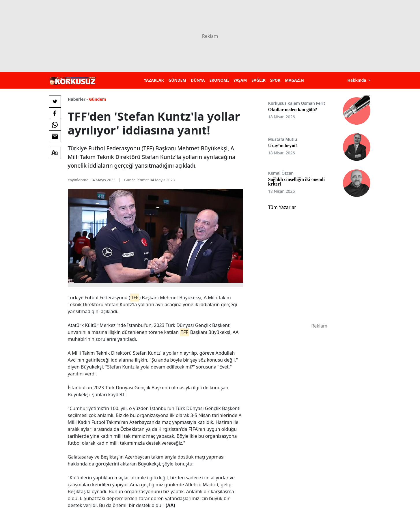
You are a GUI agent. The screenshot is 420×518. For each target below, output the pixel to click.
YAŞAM (240, 80)
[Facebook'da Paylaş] (55, 113)
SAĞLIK (258, 80)
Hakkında (357, 80)
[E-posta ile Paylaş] (55, 136)
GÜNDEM (177, 80)
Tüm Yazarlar (282, 207)
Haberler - (78, 99)
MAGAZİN (294, 80)
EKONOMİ (219, 80)
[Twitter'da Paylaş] (55, 102)
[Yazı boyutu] (55, 153)
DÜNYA (198, 80)
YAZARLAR (154, 80)
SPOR (275, 80)
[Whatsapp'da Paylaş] (55, 125)
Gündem (97, 99)
